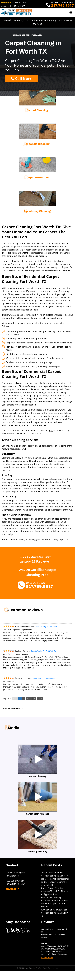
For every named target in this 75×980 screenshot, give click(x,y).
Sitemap (55, 968)
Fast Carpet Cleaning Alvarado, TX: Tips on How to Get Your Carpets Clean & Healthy (55, 902)
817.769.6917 (62, 6)
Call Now (21, 79)
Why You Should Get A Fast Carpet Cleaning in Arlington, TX (55, 913)
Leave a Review (47, 958)
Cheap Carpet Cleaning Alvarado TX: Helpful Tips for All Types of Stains (55, 891)
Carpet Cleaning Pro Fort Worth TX (47, 627)
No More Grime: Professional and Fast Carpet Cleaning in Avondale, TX (55, 882)
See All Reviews (13, 709)
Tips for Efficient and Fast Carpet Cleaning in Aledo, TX (55, 874)
